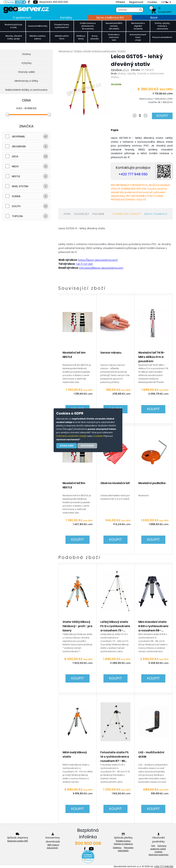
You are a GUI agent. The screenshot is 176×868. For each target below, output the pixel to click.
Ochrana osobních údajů (71, 436)
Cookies (98, 436)
